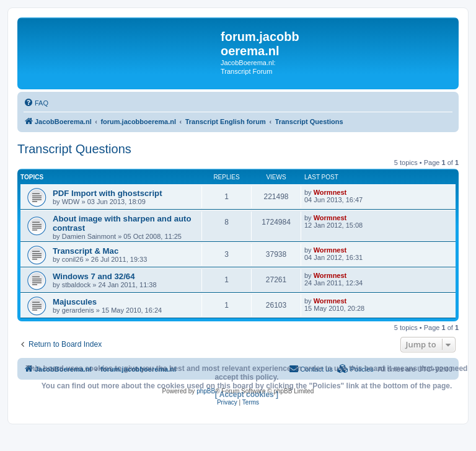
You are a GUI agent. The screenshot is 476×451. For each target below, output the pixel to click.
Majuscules (75, 302)
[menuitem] (36, 103)
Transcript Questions (74, 149)
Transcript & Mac (86, 251)
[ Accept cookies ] (247, 395)
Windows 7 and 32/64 (94, 276)
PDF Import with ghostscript (108, 193)
